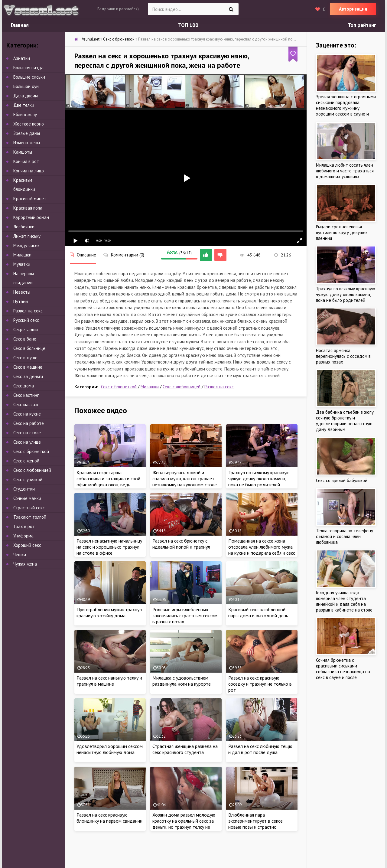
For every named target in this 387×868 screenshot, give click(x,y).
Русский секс (26, 320)
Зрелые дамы (27, 133)
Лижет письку (27, 236)
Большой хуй (26, 86)
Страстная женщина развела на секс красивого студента (185, 749)
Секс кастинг (26, 395)
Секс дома (24, 386)
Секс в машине (28, 367)
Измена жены (27, 143)
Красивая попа (28, 208)
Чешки (20, 555)
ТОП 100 (188, 25)
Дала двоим (26, 96)
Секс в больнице (29, 348)
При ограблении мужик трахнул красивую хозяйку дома (109, 612)
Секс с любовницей (182, 387)
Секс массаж (26, 405)
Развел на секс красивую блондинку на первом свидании (109, 818)
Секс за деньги (28, 376)
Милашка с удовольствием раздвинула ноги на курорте (182, 681)
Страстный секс (29, 508)
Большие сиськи (29, 77)
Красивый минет (30, 199)
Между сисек (26, 245)
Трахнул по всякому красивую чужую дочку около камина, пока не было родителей (259, 478)
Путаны (21, 301)
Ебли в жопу (25, 114)
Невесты (22, 292)
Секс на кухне (27, 414)
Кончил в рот (26, 161)
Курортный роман (31, 217)
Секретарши (26, 330)
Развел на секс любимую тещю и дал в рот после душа (260, 749)
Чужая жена (25, 564)
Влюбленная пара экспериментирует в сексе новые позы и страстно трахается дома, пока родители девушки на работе (262, 827)
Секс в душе (25, 358)
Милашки (150, 387)
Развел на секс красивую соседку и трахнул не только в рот (260, 684)
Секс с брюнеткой (119, 387)
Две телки (24, 105)
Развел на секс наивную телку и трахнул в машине (109, 681)
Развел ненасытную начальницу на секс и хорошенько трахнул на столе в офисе (109, 547)
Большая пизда (28, 68)
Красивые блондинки (24, 185)
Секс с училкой (28, 480)
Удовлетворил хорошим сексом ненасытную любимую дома (110, 749)
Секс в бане (25, 339)
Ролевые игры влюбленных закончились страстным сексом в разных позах (185, 615)
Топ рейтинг (362, 25)
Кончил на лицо (29, 171)
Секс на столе (27, 433)
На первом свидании (24, 278)
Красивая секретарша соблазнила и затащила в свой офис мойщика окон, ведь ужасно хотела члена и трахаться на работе (108, 485)
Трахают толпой (30, 517)
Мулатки (22, 264)
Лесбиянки (24, 227)
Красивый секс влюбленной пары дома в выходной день (258, 612)
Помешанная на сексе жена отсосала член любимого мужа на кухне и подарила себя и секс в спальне (262, 550)
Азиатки (22, 58)
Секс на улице (27, 442)
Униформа (23, 536)
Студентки (24, 489)
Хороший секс (27, 545)
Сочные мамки (27, 498)
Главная (20, 25)
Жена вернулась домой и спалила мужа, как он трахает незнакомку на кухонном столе (185, 478)
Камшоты (23, 152)
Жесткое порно (29, 124)
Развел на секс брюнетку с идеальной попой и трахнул (181, 544)
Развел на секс (219, 387)
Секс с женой (26, 461)
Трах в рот (24, 526)
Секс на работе (29, 423)
